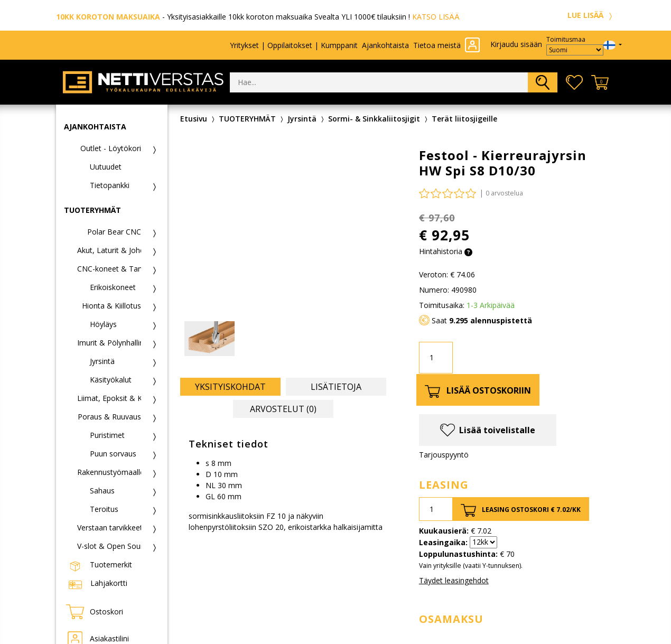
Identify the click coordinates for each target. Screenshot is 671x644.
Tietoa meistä (437, 45)
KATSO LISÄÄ (436, 17)
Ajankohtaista (385, 45)
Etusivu (194, 119)
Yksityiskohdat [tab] (230, 387)
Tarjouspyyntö (444, 455)
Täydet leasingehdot (454, 580)
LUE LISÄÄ (591, 15)
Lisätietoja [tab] (336, 387)
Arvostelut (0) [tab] (283, 409)
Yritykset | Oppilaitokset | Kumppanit (294, 45)
